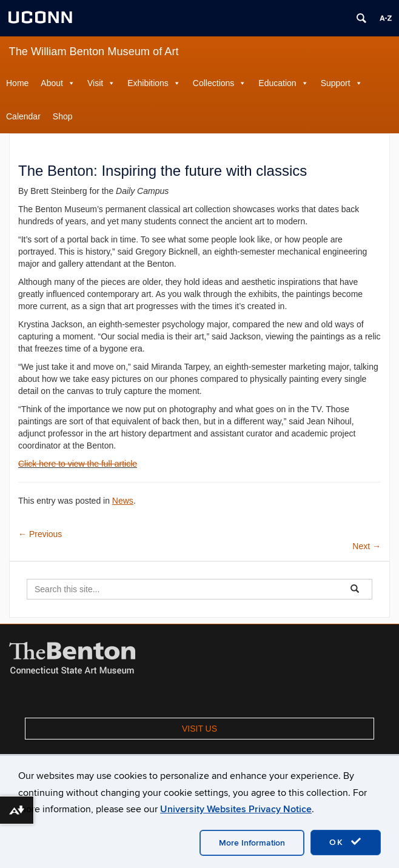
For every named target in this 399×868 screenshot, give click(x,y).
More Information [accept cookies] (252, 843)
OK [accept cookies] (346, 842)
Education (277, 83)
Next (367, 546)
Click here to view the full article (78, 464)
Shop (63, 116)
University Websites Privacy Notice (236, 809)
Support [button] (336, 83)
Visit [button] (95, 83)
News (123, 501)
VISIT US (199, 729)
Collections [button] (213, 83)
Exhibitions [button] (148, 83)
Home (17, 83)
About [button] (52, 83)
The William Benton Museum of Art (94, 52)
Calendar (23, 116)
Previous (40, 534)
